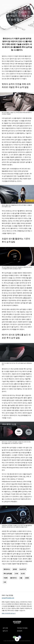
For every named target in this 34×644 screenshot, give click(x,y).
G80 (5, 582)
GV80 (16, 574)
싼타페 (15, 569)
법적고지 (5, 631)
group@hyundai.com (8, 598)
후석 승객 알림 (8, 574)
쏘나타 (23, 574)
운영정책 (20, 631)
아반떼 (6, 578)
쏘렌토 (27, 578)
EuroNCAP (23, 569)
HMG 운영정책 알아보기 (9, 613)
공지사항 (5, 628)
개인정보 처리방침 (22, 628)
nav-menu (17, 639)
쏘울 (21, 578)
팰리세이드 (14, 578)
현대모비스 (26, 29)
